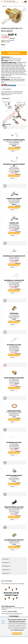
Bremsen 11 (6, 563)
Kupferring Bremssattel (14, 411)
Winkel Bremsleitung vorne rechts (14, 507)
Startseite (4, 6)
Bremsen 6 (6, 98)
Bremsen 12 (6, 566)
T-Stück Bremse (14, 313)
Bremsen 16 (6, 573)
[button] (24, 16)
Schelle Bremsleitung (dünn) (14, 475)
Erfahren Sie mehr (19, 630)
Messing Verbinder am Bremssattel (14, 378)
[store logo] (10, 1)
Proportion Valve (14, 223)
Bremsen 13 (6, 570)
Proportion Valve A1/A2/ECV (14, 199)
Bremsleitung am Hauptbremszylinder (14, 140)
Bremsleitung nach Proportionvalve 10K (14, 256)
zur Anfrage (15, 616)
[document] (17, 627)
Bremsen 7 (6, 559)
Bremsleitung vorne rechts (14, 442)
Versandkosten (12, 38)
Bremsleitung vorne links (14, 345)
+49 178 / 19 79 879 (12, 611)
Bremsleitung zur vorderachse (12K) (14, 280)
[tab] (14, 99)
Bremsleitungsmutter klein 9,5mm (14, 540)
